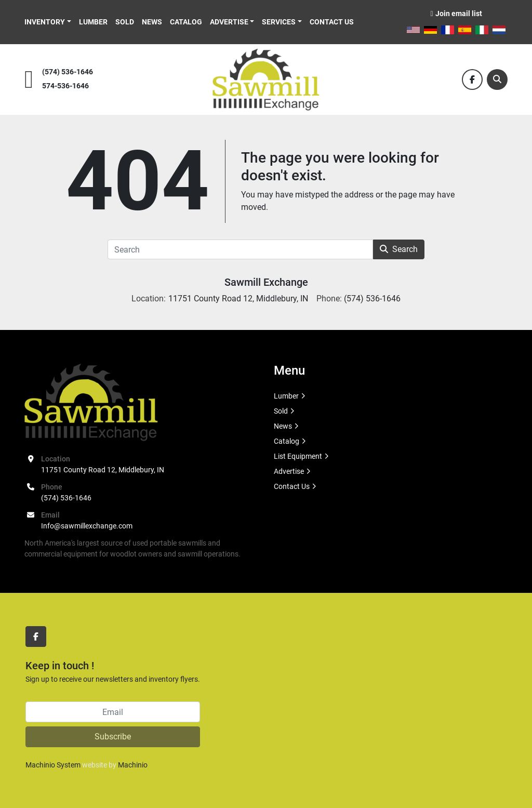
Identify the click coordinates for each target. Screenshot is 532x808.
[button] (48, 22)
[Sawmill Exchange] (91, 402)
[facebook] (472, 80)
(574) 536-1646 (68, 72)
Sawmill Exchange (266, 282)
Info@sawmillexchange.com (87, 526)
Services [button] (279, 22)
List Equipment (298, 456)
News (152, 22)
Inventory (45, 22)
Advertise (229, 22)
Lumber (93, 22)
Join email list (459, 14)
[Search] (497, 80)
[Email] (113, 712)
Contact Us (332, 22)
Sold (125, 22)
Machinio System (53, 765)
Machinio (133, 765)
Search (399, 249)
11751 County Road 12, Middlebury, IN (103, 470)
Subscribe (113, 737)
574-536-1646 (65, 86)
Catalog (186, 22)
